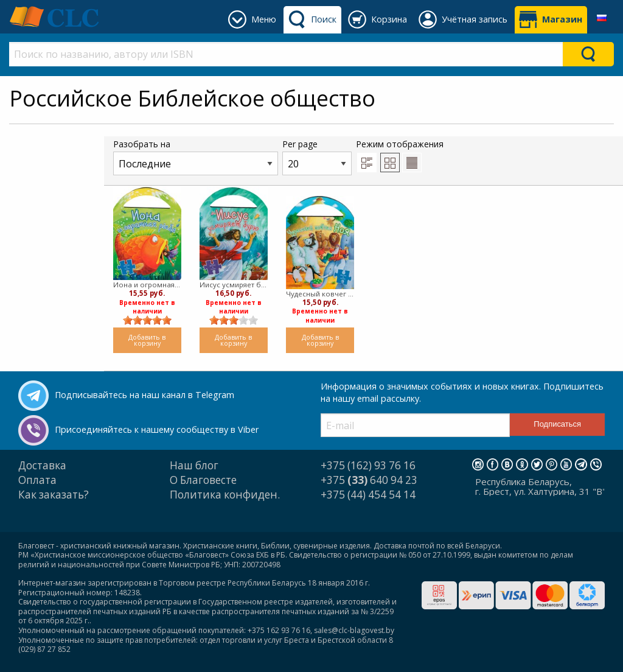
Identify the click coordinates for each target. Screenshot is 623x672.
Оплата (37, 480)
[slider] (147, 320)
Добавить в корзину (147, 340)
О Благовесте (203, 480)
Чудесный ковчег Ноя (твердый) (320, 294)
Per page (317, 157)
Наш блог (194, 465)
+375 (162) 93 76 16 (368, 465)
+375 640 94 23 (369, 480)
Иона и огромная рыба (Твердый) (147, 285)
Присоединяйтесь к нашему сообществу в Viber (157, 429)
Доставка (42, 465)
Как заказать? (54, 495)
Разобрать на (196, 157)
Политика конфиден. (225, 495)
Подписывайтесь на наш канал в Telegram (144, 395)
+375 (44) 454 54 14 (368, 495)
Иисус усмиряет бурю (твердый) (234, 285)
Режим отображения (400, 155)
